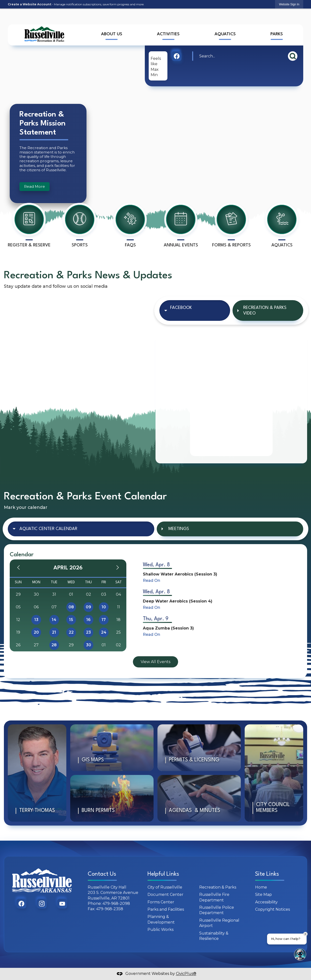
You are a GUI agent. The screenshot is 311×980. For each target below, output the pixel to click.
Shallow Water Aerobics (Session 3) (180, 574)
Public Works (160, 930)
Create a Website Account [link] (30, 4)
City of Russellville (165, 887)
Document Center (165, 895)
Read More (35, 186)
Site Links (267, 874)
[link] (289, 4)
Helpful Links (163, 874)
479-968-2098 (116, 904)
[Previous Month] (18, 568)
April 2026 (68, 568)
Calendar (22, 555)
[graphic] (177, 56)
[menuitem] (112, 35)
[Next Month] (118, 568)
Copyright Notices (272, 909)
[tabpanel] (231, 396)
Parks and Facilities (166, 909)
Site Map (263, 895)
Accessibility (266, 902)
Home (261, 887)
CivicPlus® (186, 974)
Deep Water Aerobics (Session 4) (178, 601)
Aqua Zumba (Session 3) (168, 628)
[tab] (195, 310)
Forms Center (161, 902)
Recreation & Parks (218, 887)
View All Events (155, 662)
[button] (293, 56)
